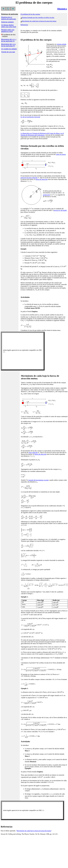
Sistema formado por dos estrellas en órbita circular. (38, 18)
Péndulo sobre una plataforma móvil (8, 31)
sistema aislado (62, 44)
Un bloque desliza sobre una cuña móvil (9, 26)
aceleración (46, 195)
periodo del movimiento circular (39, 480)
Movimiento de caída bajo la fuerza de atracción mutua (39, 21)
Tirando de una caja (8, 52)
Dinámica (62, 9)
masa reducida (33, 453)
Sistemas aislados (7, 22)
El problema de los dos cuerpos (30, 14)
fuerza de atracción (42, 179)
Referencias (24, 25)
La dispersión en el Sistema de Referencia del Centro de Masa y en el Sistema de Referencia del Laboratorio (42, 134)
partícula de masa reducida (29, 178)
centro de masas (61, 154)
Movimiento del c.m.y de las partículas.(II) (8, 45)
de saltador (13, 49)
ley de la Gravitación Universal (30, 117)
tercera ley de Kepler (60, 210)
